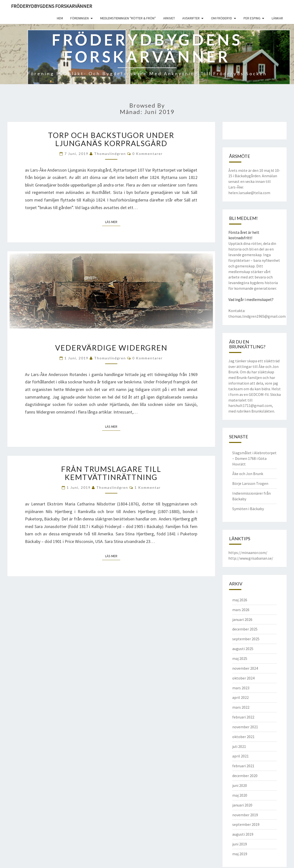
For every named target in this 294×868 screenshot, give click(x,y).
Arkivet (169, 18)
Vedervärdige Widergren (111, 348)
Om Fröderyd (221, 18)
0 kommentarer (147, 154)
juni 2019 (240, 844)
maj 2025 (240, 658)
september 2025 (246, 639)
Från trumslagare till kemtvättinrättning (111, 473)
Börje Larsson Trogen (250, 483)
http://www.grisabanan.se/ (251, 558)
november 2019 (245, 815)
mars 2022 (241, 707)
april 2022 (240, 697)
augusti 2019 (243, 834)
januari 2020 (242, 805)
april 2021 (240, 756)
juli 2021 (239, 746)
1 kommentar (148, 487)
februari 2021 (243, 766)
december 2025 (245, 629)
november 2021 (245, 727)
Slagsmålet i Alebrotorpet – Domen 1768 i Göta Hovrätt (254, 458)
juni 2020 (240, 785)
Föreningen (80, 18)
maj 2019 (240, 854)
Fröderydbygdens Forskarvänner (52, 6)
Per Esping (252, 18)
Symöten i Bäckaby (248, 509)
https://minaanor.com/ (248, 553)
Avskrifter (191, 18)
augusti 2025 (243, 649)
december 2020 (245, 776)
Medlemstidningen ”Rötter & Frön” (128, 18)
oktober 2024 (243, 678)
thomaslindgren (110, 154)
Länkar (277, 18)
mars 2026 (241, 610)
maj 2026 (240, 600)
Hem (60, 18)
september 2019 (246, 824)
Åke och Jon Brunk (248, 474)
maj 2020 (240, 795)
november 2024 (245, 668)
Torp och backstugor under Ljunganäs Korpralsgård (111, 139)
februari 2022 (243, 717)
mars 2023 (241, 688)
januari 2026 (242, 619)
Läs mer (113, 222)
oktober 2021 (243, 737)
